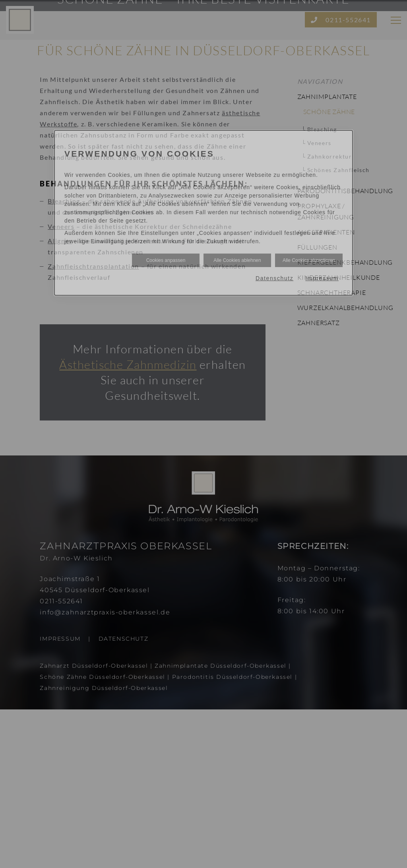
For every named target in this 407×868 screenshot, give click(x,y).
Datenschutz (274, 278)
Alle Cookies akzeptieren (309, 260)
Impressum (322, 278)
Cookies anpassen (166, 260)
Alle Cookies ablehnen (237, 260)
